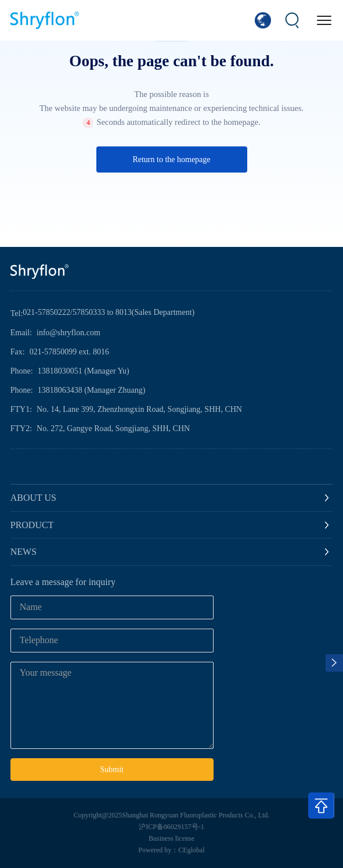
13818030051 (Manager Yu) (84, 371)
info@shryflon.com (68, 333)
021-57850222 (46, 312)
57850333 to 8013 (102, 312)
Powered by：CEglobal (171, 850)
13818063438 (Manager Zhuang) (92, 390)
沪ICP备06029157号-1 (171, 827)
